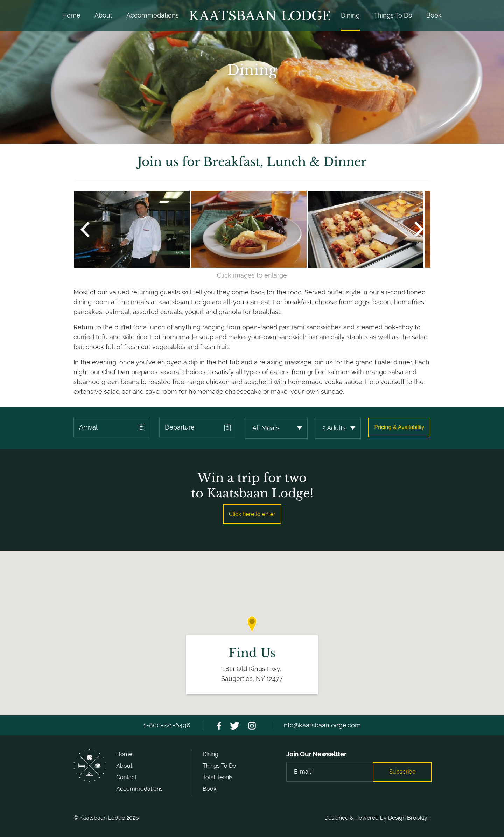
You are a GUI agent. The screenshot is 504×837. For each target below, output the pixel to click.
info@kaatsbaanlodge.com (322, 725)
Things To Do (393, 15)
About (103, 15)
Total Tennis (218, 777)
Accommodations (153, 15)
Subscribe (402, 772)
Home (71, 15)
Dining (350, 15)
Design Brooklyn (409, 818)
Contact (126, 777)
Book (434, 15)
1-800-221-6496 (167, 725)
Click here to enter (252, 514)
